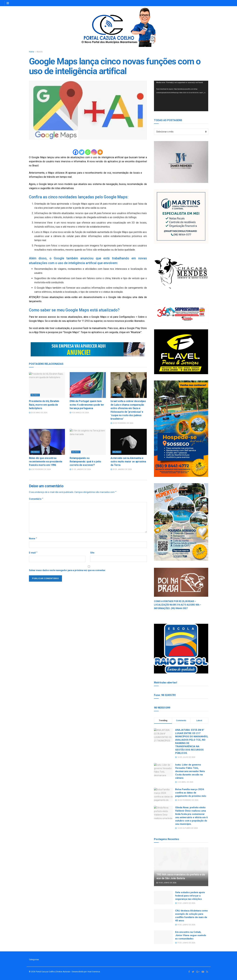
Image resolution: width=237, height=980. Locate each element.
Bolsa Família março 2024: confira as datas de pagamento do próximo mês (191, 793)
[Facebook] (76, 152)
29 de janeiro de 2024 (121, 469)
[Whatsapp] (88, 152)
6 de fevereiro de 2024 (40, 469)
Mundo (40, 52)
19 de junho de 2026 (166, 883)
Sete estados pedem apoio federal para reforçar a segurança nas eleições (190, 896)
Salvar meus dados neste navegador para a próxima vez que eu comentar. (67, 570)
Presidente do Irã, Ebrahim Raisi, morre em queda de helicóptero (44, 405)
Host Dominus (94, 972)
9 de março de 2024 (79, 413)
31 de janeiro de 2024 (80, 469)
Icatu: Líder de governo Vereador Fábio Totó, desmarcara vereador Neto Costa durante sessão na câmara (190, 771)
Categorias (34, 959)
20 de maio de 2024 (38, 413)
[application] (181, 96)
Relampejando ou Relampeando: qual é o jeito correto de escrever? (85, 462)
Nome (33, 539)
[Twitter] (82, 152)
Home (32, 52)
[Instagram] (94, 152)
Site (92, 553)
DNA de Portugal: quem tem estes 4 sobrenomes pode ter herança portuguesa (87, 405)
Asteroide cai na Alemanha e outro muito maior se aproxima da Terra (128, 462)
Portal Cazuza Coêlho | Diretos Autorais (53, 972)
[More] (100, 152)
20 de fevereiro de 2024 (122, 423)
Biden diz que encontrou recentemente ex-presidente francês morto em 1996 (46, 462)
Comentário (36, 499)
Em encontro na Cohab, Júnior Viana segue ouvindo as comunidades (191, 935)
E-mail (33, 553)
